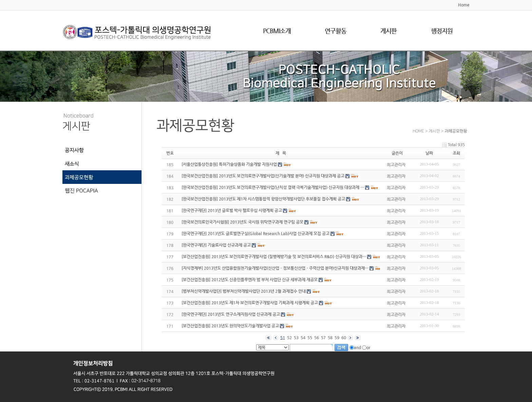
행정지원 (442, 31)
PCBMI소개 (277, 31)
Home (464, 5)
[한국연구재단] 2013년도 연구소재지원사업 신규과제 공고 (231, 314)
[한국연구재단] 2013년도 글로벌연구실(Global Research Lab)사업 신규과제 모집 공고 (255, 233)
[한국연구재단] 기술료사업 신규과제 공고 (216, 245)
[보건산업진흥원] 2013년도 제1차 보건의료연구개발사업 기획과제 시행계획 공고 (250, 303)
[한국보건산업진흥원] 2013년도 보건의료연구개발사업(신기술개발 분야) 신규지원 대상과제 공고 (263, 176)
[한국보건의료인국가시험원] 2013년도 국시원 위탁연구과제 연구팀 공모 (242, 222)
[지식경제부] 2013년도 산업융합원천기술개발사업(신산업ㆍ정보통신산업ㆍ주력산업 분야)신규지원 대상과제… (275, 268)
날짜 (429, 153)
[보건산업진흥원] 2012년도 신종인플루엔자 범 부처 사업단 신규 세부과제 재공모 (250, 280)
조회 (456, 153)
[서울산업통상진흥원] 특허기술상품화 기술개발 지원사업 (229, 164)
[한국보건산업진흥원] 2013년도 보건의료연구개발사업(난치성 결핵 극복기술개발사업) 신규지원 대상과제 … (273, 187)
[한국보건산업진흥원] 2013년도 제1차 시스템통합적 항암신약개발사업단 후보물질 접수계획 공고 (263, 199)
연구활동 (336, 31)
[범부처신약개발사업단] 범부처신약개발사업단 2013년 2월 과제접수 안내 (244, 291)
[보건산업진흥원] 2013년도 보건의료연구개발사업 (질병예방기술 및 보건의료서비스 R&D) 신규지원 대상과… (274, 256)
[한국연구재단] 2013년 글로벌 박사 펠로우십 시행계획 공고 (232, 210)
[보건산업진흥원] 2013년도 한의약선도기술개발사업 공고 (230, 326)
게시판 (388, 31)
